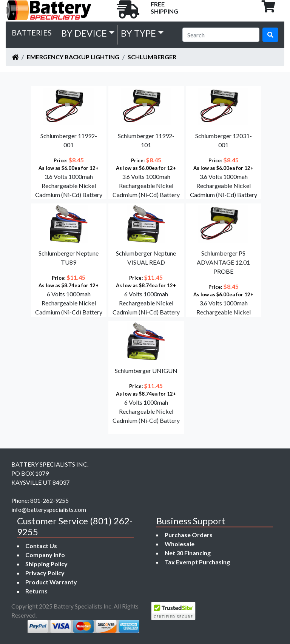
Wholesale (180, 544)
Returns (36, 591)
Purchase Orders (189, 535)
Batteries (32, 32)
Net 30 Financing (188, 553)
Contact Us (41, 546)
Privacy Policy (45, 573)
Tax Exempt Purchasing (197, 562)
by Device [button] (84, 33)
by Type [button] (138, 33)
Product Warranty (51, 582)
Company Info (45, 555)
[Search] (221, 35)
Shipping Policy (46, 564)
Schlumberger (152, 57)
